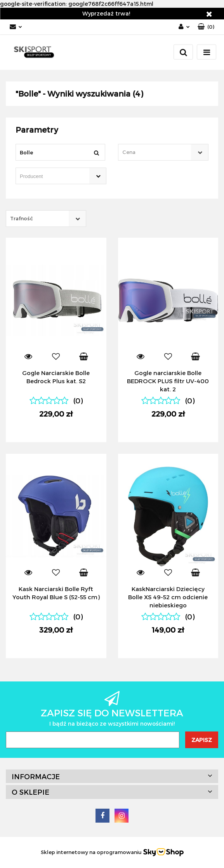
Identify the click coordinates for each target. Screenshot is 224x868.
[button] (206, 27)
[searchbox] (50, 176)
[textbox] (157, 152)
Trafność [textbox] (22, 218)
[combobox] (163, 152)
